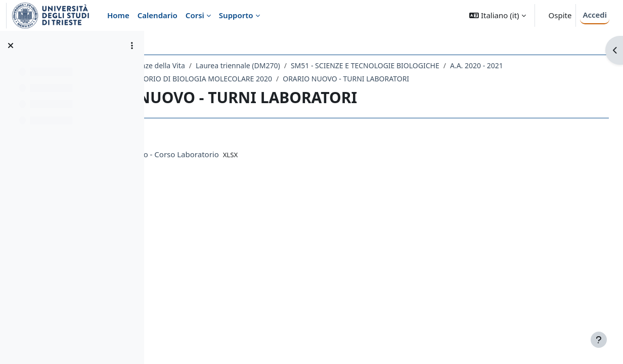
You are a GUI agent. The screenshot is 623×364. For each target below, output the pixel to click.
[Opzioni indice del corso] (132, 45)
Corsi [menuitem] (195, 15)
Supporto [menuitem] (236, 15)
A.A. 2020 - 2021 (201, 79)
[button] (497, 15)
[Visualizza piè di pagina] (599, 340)
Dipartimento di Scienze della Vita (219, 65)
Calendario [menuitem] (158, 15)
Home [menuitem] (118, 15)
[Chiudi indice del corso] (11, 45)
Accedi (595, 15)
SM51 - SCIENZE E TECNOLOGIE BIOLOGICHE (455, 65)
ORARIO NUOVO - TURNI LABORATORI (500, 79)
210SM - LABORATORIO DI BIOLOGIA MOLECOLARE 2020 (332, 79)
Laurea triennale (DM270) (328, 65)
